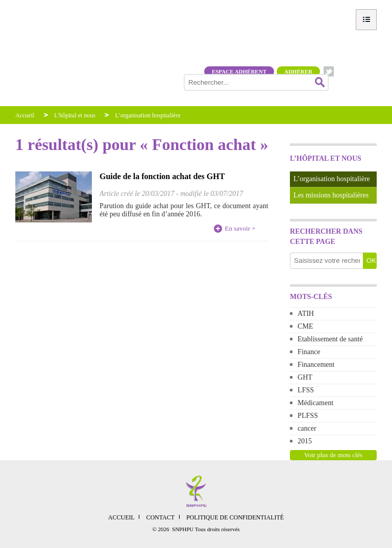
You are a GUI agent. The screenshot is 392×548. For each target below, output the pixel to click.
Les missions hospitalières (331, 195)
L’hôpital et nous (75, 115)
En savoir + (240, 228)
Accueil (25, 115)
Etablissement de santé (330, 339)
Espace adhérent (239, 71)
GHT (305, 377)
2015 (305, 441)
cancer (307, 428)
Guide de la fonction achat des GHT (162, 176)
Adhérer (298, 71)
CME (305, 326)
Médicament (315, 403)
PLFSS (308, 416)
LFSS (306, 390)
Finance (309, 352)
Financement (316, 365)
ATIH (306, 314)
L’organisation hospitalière (148, 115)
